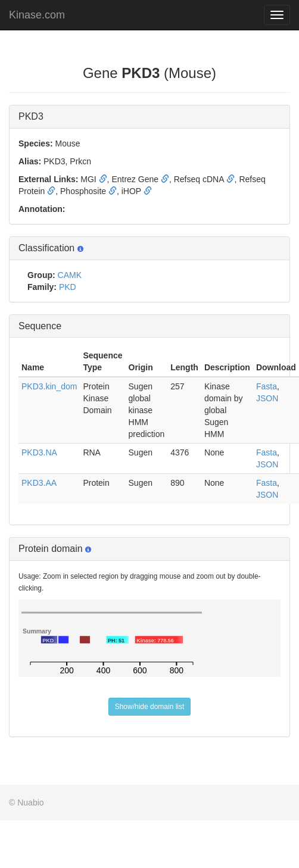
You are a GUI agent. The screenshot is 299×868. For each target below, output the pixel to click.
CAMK (70, 275)
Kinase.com (37, 15)
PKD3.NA (39, 452)
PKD (68, 287)
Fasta (267, 386)
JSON (267, 398)
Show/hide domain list (150, 707)
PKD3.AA (39, 483)
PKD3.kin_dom (49, 386)
